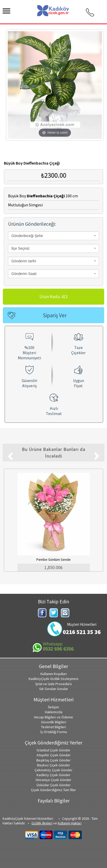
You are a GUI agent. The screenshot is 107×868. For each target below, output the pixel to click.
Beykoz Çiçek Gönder (54, 765)
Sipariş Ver (55, 315)
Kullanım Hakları (70, 823)
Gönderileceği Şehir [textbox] (27, 236)
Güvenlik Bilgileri (54, 722)
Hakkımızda (54, 712)
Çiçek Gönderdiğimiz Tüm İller (54, 790)
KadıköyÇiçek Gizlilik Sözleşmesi (54, 679)
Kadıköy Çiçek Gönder (54, 775)
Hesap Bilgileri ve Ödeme (54, 717)
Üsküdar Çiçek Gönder (54, 785)
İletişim (54, 707)
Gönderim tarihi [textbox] (24, 261)
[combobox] (54, 236)
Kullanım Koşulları (54, 674)
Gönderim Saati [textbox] (24, 274)
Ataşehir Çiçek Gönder (54, 755)
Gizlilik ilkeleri (42, 823)
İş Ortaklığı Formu (54, 732)
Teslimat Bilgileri (54, 727)
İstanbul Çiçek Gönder (54, 750)
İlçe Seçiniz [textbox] (20, 248)
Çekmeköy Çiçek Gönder (54, 770)
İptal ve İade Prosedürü (54, 684)
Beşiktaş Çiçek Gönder (54, 760)
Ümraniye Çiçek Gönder (54, 780)
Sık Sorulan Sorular (54, 689)
